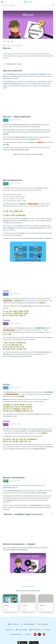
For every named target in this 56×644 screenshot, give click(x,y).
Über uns (9, 630)
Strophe (21, 226)
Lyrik (9, 45)
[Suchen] (53, 5)
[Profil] (54, 2)
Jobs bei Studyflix (21, 630)
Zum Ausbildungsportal (28, 624)
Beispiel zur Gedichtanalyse (18, 550)
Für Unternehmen (35, 630)
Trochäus (20, 328)
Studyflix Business (16, 634)
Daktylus (9, 392)
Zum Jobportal (43, 624)
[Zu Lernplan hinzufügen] (4, 42)
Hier (42, 56)
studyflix (29, 2)
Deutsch (5, 45)
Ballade (9, 436)
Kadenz (5, 76)
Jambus (7, 299)
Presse (28, 634)
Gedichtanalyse (11, 74)
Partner (47, 630)
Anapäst (8, 429)
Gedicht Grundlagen (17, 45)
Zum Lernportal (13, 624)
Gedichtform (44, 74)
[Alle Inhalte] (2, 2)
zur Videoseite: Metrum (28, 586)
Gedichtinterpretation (14, 491)
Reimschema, (34, 74)
